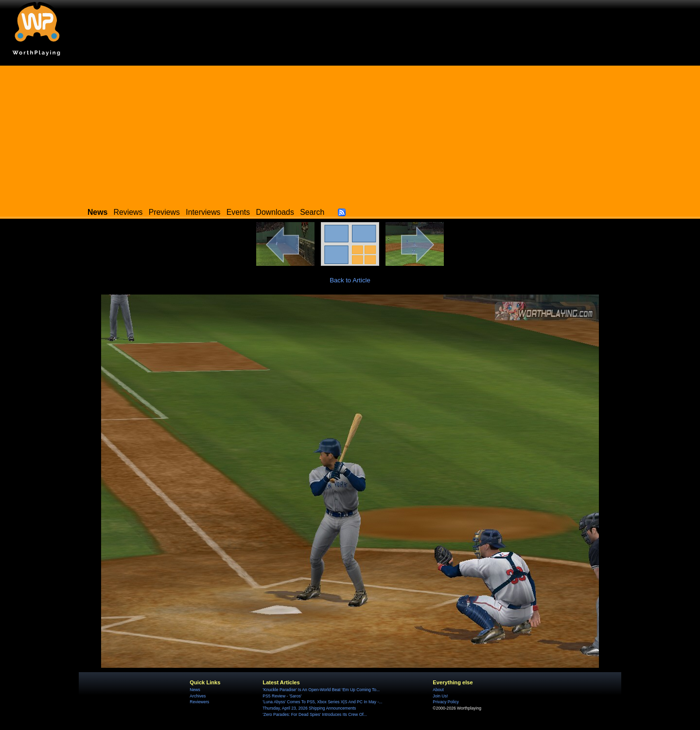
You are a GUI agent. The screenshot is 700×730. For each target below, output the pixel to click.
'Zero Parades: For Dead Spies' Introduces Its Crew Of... (315, 714)
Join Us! (440, 696)
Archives (198, 696)
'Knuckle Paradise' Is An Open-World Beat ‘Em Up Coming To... (321, 690)
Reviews (128, 212)
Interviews (203, 212)
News (195, 690)
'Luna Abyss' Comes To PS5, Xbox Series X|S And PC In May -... (322, 702)
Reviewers (199, 702)
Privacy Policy (446, 702)
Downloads (275, 212)
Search (312, 212)
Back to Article (350, 280)
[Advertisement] (350, 134)
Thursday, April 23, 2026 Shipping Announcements (309, 708)
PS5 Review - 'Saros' (282, 696)
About (438, 690)
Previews (164, 212)
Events (238, 212)
